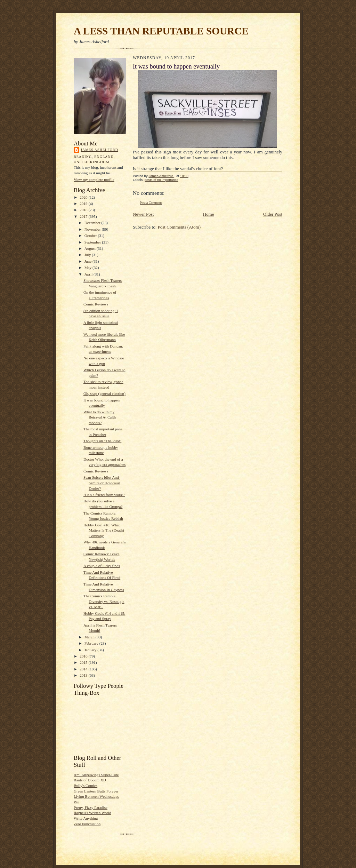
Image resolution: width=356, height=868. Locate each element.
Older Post (273, 214)
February (92, 643)
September (93, 242)
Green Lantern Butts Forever (96, 791)
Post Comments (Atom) (179, 227)
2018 (84, 210)
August (91, 248)
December (93, 223)
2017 (84, 216)
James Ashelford (99, 150)
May (88, 268)
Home (209, 214)
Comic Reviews (96, 304)
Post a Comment (151, 203)
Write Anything (86, 818)
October (91, 236)
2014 (84, 669)
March (90, 637)
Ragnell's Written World (92, 813)
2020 (84, 197)
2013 (84, 675)
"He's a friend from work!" (104, 495)
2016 (84, 656)
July (88, 255)
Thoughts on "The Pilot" (102, 441)
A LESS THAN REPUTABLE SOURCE (161, 31)
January (91, 650)
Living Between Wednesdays (96, 796)
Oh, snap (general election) (104, 393)
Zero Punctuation (87, 824)
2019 (84, 204)
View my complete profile (94, 180)
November (93, 229)
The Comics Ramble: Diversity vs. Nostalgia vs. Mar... (104, 601)
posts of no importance (161, 180)
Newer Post (143, 214)
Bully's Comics (86, 786)
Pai (76, 802)
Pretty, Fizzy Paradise (91, 807)
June (88, 261)
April (89, 274)
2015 (84, 662)
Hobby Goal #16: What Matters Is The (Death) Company (104, 530)
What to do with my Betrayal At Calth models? (100, 417)
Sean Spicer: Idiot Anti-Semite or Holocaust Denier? (102, 483)
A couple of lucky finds (102, 566)
